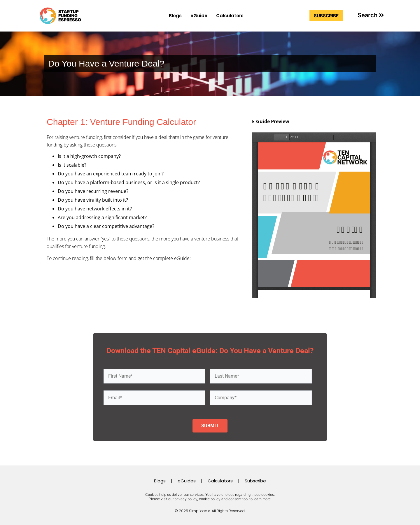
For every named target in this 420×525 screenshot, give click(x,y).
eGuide (199, 16)
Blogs (175, 16)
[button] (371, 15)
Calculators (230, 16)
